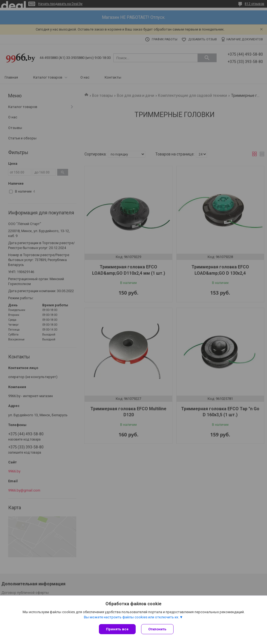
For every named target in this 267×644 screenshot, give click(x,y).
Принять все (117, 629)
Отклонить (157, 629)
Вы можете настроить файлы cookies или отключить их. (132, 617)
